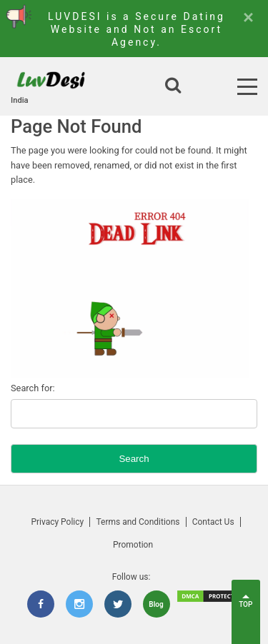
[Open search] (173, 86)
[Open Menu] (247, 87)
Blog (156, 604)
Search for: (33, 388)
